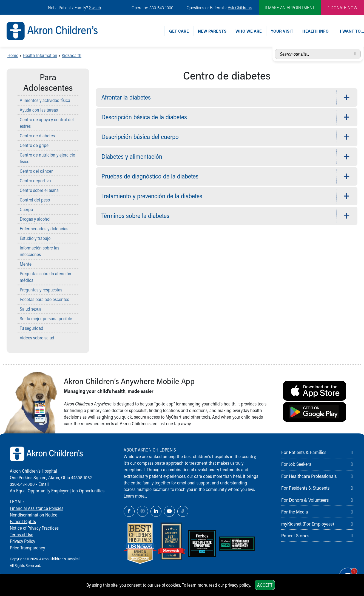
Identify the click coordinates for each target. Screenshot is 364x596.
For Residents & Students (305, 488)
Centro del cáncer (36, 171)
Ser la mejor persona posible (46, 318)
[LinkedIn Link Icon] (156, 511)
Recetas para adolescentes (44, 299)
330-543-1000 (22, 484)
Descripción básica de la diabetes (144, 117)
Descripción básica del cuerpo (140, 137)
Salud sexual (31, 309)
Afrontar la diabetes (126, 97)
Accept (265, 585)
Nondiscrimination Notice (34, 515)
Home (13, 55)
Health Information (40, 55)
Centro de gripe (34, 145)
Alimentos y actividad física (45, 100)
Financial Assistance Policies (37, 508)
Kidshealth (72, 55)
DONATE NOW (343, 8)
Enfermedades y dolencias (44, 229)
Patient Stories (295, 535)
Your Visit (282, 31)
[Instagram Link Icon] (143, 511)
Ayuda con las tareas (39, 110)
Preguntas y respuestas (41, 290)
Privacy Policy (22, 541)
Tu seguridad (32, 328)
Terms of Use (22, 534)
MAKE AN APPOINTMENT (290, 8)
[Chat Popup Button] (344, 572)
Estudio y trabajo (35, 238)
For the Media (295, 512)
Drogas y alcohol (35, 219)
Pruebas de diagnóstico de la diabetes (150, 176)
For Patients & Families (304, 452)
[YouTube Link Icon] (169, 511)
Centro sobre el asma (39, 190)
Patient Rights (23, 521)
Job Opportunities (88, 491)
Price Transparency (27, 548)
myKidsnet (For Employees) (308, 524)
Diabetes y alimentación (132, 156)
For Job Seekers (296, 464)
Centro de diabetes (37, 136)
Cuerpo (26, 209)
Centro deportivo (35, 181)
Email (44, 484)
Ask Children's (240, 8)
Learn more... (135, 496)
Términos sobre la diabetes (135, 216)
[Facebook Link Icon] (129, 511)
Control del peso (35, 200)
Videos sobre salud (37, 338)
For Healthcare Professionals (309, 476)
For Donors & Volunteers (305, 500)
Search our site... (275, 49)
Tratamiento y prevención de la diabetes (152, 196)
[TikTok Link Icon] (183, 511)
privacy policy (238, 585)
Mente (26, 264)
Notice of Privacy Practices (34, 528)
